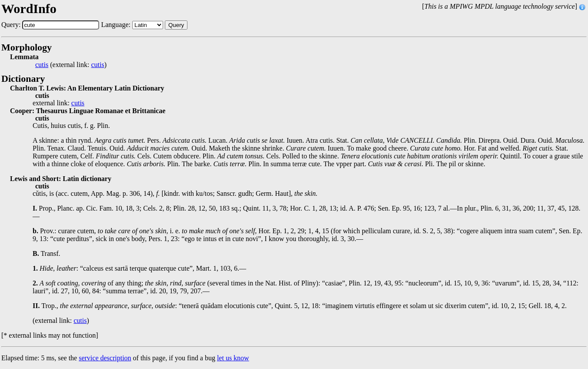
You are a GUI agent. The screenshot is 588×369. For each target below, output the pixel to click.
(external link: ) (71, 65)
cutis (42, 65)
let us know (233, 358)
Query (176, 25)
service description (105, 358)
